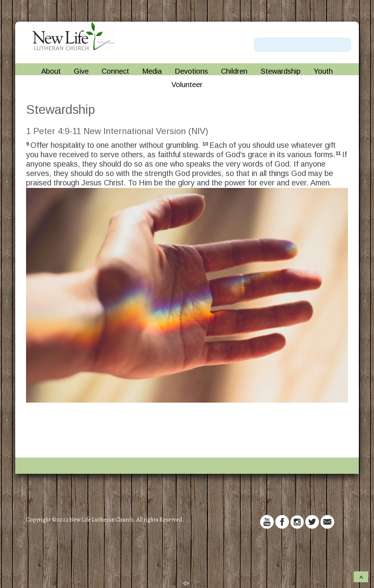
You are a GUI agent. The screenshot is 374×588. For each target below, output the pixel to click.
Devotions (191, 71)
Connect (115, 71)
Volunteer (187, 85)
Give (81, 71)
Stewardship (280, 71)
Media (152, 71)
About (51, 71)
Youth (323, 71)
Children (234, 71)
